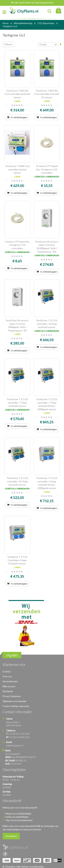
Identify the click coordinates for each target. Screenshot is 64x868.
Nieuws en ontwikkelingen (18, 814)
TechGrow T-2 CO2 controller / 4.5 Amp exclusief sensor (17, 481)
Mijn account (9, 686)
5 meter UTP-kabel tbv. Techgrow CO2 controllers (17, 245)
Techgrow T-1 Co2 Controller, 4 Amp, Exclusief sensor (17, 560)
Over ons (7, 676)
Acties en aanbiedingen (17, 817)
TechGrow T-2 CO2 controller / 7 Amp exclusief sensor (17, 403)
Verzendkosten (10, 681)
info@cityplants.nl (15, 746)
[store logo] (24, 11)
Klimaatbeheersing (23, 23)
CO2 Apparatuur (46, 23)
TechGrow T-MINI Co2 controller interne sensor (17, 169)
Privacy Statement (12, 696)
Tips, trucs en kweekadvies (19, 820)
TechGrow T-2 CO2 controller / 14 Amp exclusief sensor (47, 324)
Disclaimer (8, 691)
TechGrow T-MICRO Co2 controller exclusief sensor (17, 94)
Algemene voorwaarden (15, 701)
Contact (7, 672)
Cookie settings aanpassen (16, 706)
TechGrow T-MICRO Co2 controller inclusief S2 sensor (47, 94)
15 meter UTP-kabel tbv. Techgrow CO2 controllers (47, 169)
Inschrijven (11, 836)
